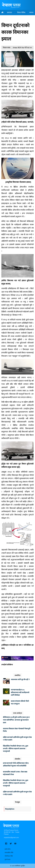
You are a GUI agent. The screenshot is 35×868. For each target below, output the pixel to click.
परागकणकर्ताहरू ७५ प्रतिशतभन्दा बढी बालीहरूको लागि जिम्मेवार (20, 692)
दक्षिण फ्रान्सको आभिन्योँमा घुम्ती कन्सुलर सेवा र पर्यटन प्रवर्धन (17, 739)
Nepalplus (10, 809)
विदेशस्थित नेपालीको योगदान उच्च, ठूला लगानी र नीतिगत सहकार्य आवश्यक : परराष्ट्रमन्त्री (16, 749)
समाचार (10, 13)
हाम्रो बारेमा (8, 849)
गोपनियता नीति (9, 856)
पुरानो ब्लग (8, 860)
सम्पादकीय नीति (9, 853)
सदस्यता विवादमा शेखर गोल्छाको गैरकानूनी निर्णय (17, 730)
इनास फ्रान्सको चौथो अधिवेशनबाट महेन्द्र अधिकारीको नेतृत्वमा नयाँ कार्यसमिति (16, 764)
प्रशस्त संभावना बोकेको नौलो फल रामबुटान (20, 702)
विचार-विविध (21, 13)
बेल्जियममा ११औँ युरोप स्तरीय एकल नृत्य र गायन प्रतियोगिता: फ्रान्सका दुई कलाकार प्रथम (16, 720)
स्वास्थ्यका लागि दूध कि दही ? (21, 679)
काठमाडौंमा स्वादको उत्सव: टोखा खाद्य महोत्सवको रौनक (15, 773)
